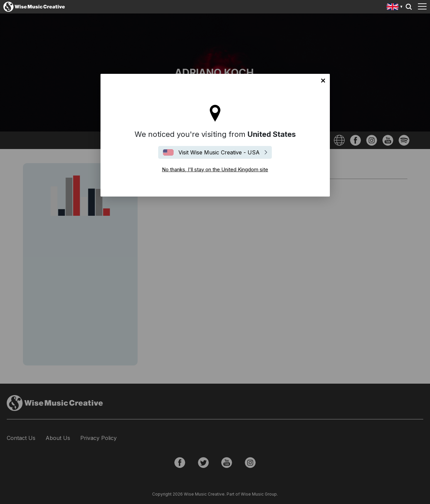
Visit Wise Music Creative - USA (219, 152)
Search (409, 7)
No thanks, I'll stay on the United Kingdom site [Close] (323, 81)
